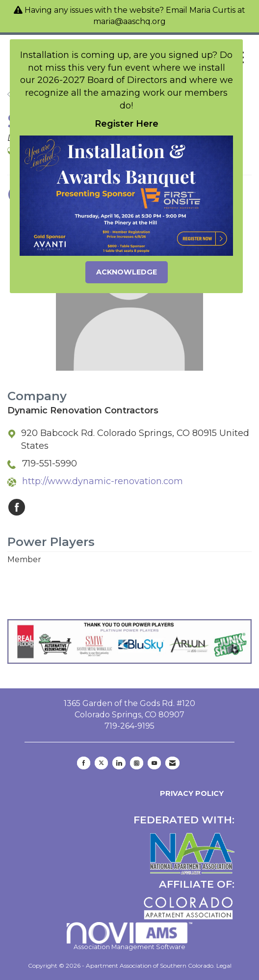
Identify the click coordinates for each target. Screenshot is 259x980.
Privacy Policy (190, 793)
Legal (224, 966)
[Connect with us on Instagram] (137, 763)
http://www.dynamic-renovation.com (103, 481)
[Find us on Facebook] (84, 763)
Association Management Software (130, 936)
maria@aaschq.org (129, 21)
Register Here (127, 124)
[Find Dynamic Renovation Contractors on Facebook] (17, 507)
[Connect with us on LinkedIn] (119, 763)
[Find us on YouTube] (154, 763)
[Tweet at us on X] (101, 763)
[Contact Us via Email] (172, 763)
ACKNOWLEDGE (127, 272)
